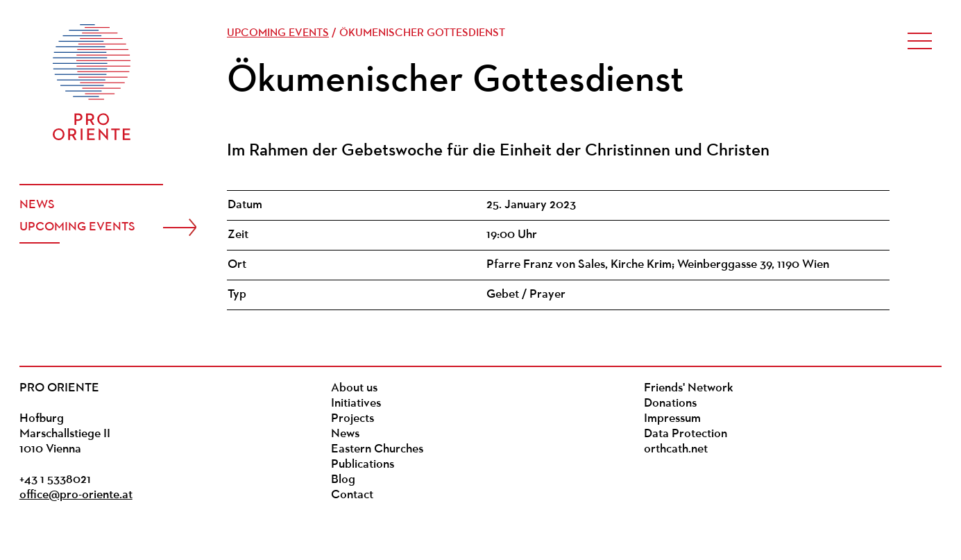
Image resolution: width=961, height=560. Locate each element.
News (37, 205)
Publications (363, 465)
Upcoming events (77, 227)
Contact (352, 495)
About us (354, 388)
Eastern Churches (377, 449)
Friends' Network (689, 388)
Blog (343, 480)
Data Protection (686, 434)
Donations (670, 404)
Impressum (672, 419)
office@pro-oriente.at (76, 495)
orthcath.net (676, 449)
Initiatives (356, 404)
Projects (352, 419)
